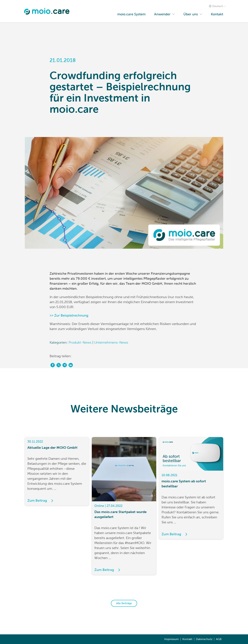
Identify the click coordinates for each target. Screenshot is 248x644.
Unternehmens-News (111, 342)
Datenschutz (204, 639)
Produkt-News (80, 342)
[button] (53, 365)
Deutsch (218, 6)
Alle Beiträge (124, 603)
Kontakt (187, 639)
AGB (219, 639)
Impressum (172, 639)
